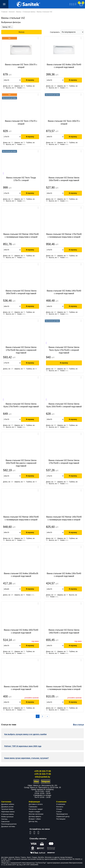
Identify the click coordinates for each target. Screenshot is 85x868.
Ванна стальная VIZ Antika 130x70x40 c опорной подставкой (64, 575)
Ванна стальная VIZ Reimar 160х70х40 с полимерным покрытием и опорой (21, 518)
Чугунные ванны (7, 809)
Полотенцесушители (9, 824)
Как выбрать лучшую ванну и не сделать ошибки (25, 734)
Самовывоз (33, 807)
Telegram (46, 781)
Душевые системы (8, 826)
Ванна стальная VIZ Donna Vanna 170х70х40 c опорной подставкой (64, 462)
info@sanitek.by (42, 777)
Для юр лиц (33, 821)
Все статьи (78, 725)
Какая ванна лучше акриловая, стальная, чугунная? (27, 758)
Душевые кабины (8, 804)
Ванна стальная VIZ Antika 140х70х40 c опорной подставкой (64, 292)
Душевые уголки (7, 807)
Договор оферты (35, 816)
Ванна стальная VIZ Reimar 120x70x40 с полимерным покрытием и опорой (64, 688)
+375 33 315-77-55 (42, 774)
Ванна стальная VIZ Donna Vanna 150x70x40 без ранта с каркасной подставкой (21, 463)
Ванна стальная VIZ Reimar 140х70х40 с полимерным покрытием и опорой (64, 518)
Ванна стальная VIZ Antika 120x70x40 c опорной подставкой (64, 66)
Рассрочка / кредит (36, 809)
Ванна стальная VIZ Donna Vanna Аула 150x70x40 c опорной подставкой (64, 405)
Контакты (60, 807)
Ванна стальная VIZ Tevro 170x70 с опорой (21, 122)
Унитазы (4, 819)
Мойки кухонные (7, 817)
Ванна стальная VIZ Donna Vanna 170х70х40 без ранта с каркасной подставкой (21, 350)
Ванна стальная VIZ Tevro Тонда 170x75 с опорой (21, 179)
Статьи (59, 812)
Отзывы (59, 809)
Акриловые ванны (8, 812)
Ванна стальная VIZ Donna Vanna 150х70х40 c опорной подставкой (64, 179)
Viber (36, 781)
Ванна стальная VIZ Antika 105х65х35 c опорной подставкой (21, 575)
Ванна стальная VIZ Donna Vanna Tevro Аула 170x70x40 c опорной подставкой (64, 350)
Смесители (5, 822)
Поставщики (61, 819)
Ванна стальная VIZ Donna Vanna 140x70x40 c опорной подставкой (64, 631)
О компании (61, 804)
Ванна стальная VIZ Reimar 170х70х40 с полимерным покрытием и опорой (64, 235)
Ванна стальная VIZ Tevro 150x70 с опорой (21, 66)
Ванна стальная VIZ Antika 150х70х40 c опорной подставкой (21, 688)
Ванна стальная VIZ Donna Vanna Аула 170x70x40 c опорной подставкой (21, 405)
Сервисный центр (63, 816)
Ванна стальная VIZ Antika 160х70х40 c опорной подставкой (21, 631)
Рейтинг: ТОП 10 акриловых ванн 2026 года (23, 746)
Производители (62, 814)
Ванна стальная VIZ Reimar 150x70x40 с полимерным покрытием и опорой (21, 235)
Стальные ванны (8, 814)
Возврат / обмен (35, 819)
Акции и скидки (34, 812)
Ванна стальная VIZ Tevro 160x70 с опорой (64, 122)
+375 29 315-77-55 (42, 771)
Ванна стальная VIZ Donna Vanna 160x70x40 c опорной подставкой (21, 292)
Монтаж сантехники (36, 814)
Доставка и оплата (36, 804)
